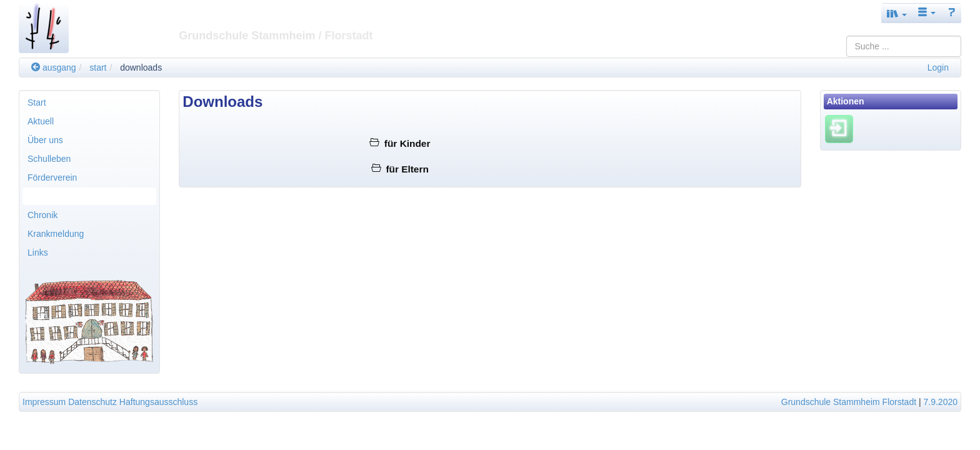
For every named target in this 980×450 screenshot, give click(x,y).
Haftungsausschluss (158, 402)
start (98, 67)
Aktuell (41, 121)
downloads (141, 67)
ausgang (54, 67)
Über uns (45, 140)
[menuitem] (89, 102)
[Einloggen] (839, 129)
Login (938, 67)
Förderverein (52, 177)
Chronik (42, 215)
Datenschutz (92, 402)
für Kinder (400, 143)
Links (38, 252)
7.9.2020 (941, 402)
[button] (897, 13)
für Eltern (400, 169)
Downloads (49, 196)
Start (37, 102)
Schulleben (49, 159)
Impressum (44, 402)
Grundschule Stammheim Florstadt (849, 402)
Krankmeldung (56, 234)
